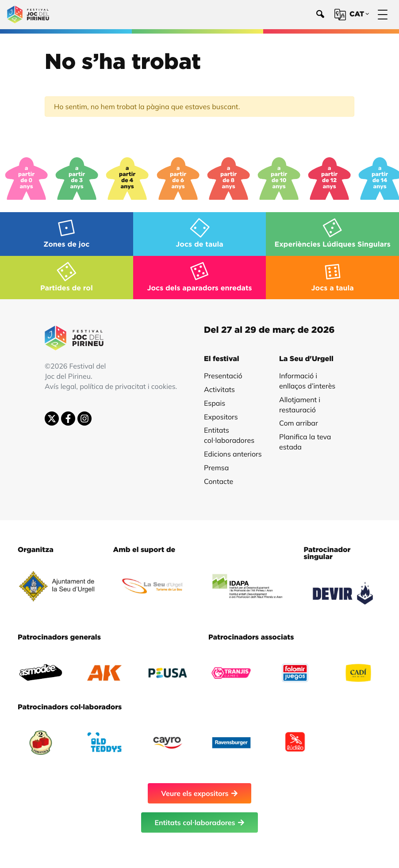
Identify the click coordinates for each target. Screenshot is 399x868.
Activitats (219, 389)
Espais (215, 403)
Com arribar (299, 423)
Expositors (221, 417)
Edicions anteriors (233, 454)
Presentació (223, 376)
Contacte (219, 481)
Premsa (216, 468)
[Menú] (383, 15)
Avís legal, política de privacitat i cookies (110, 386)
